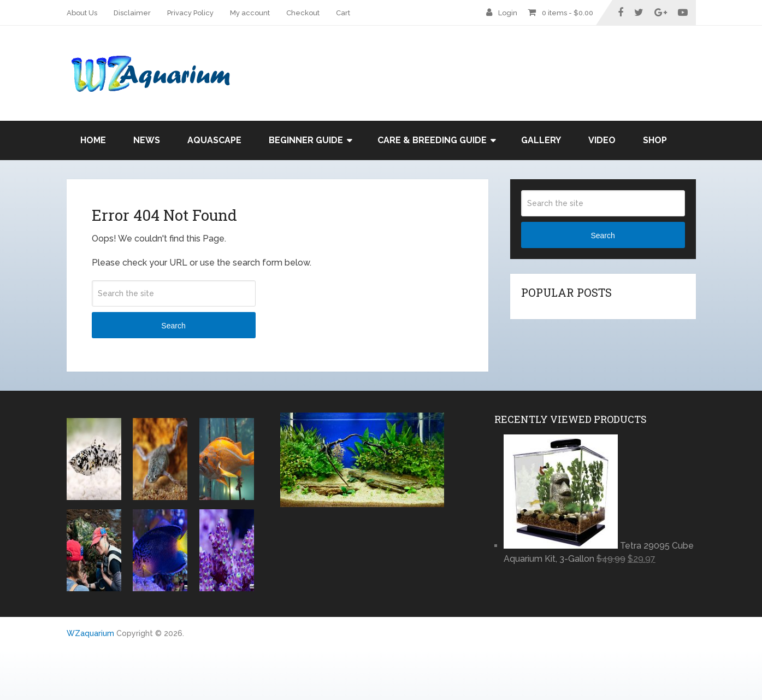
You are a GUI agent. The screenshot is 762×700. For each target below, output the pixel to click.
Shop (655, 140)
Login (508, 13)
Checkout (303, 13)
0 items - (568, 13)
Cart (343, 13)
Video (602, 140)
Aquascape (214, 140)
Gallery (541, 140)
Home (93, 140)
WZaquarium (90, 633)
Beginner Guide (306, 140)
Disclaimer (132, 13)
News (147, 140)
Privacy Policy (190, 13)
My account (250, 13)
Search (173, 326)
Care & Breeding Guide (432, 140)
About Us (82, 13)
